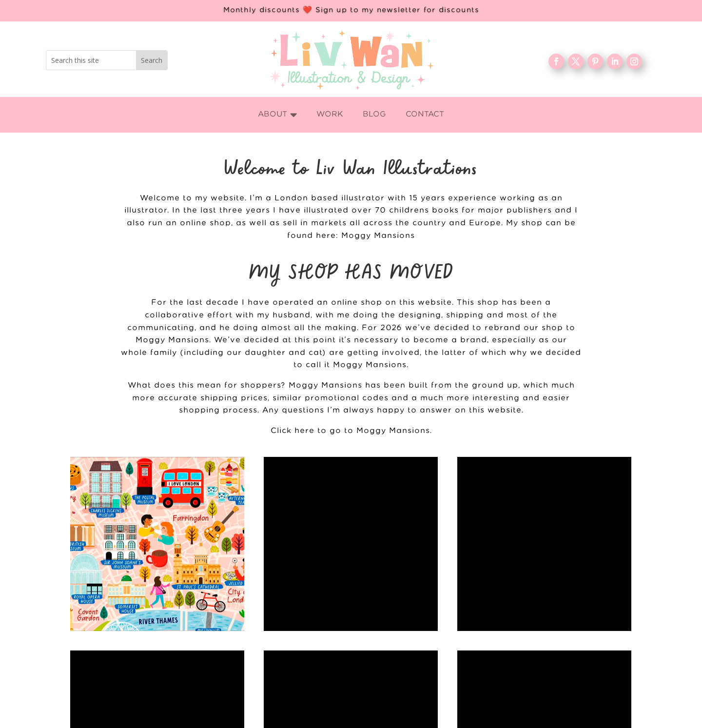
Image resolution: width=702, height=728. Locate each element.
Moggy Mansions (378, 236)
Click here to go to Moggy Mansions (350, 431)
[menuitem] (278, 115)
